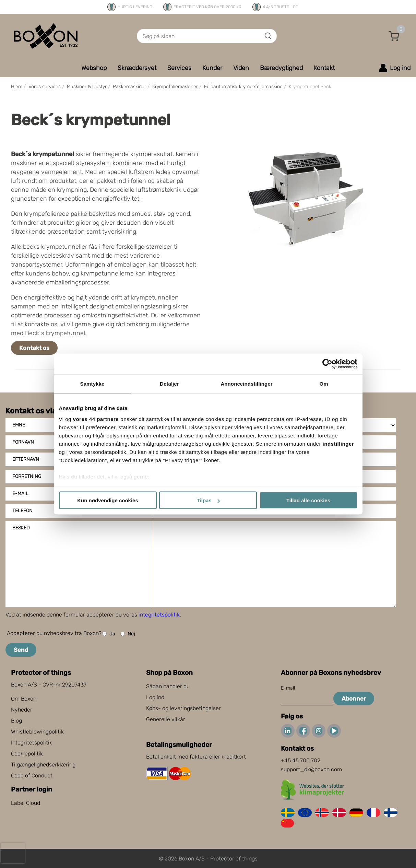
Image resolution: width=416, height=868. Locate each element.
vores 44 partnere (96, 419)
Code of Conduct (32, 776)
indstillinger (338, 443)
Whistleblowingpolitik (37, 732)
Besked (21, 528)
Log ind (155, 697)
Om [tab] (324, 384)
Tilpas (208, 500)
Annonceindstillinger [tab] (246, 384)
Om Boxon (24, 699)
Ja (109, 634)
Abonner (354, 699)
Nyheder (22, 710)
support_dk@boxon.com (311, 769)
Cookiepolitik (27, 754)
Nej (128, 634)
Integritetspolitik (32, 743)
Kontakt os (34, 348)
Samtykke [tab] (92, 384)
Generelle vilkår (166, 719)
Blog (16, 721)
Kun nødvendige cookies (108, 500)
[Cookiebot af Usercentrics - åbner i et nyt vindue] (327, 364)
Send (21, 650)
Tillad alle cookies (308, 500)
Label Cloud (26, 803)
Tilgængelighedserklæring (43, 765)
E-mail (288, 688)
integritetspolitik (159, 615)
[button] (394, 36)
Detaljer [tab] (169, 384)
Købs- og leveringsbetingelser (183, 708)
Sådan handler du (168, 686)
